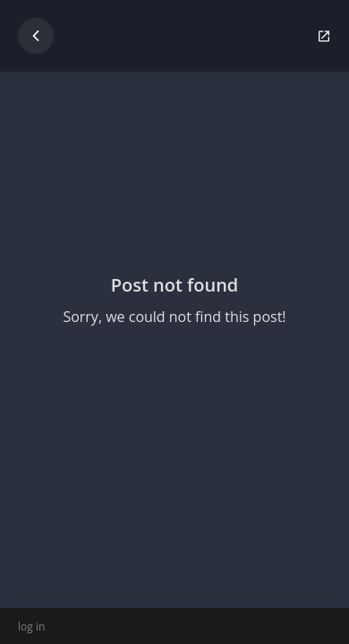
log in (31, 627)
